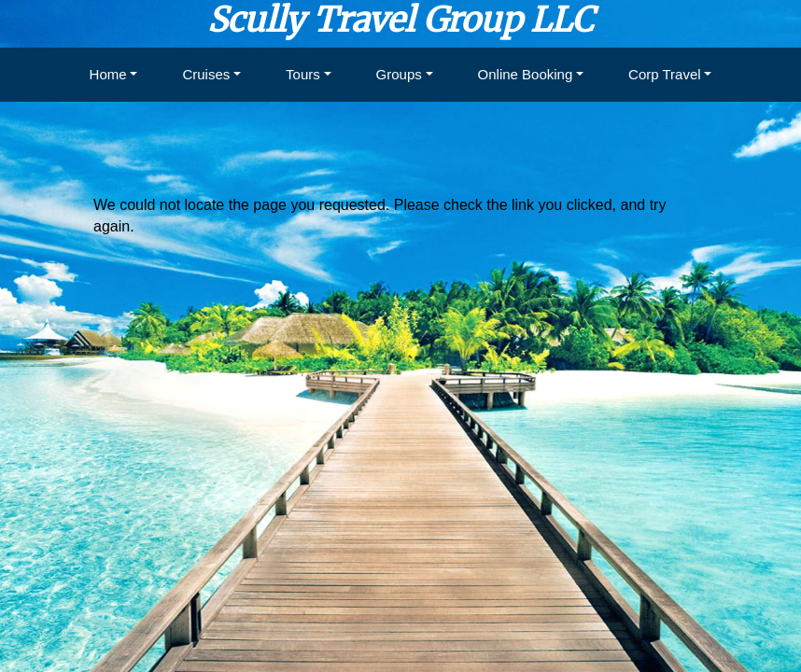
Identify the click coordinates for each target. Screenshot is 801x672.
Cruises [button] (206, 74)
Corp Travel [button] (665, 74)
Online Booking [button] (526, 74)
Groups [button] (399, 74)
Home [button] (108, 74)
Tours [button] (303, 74)
